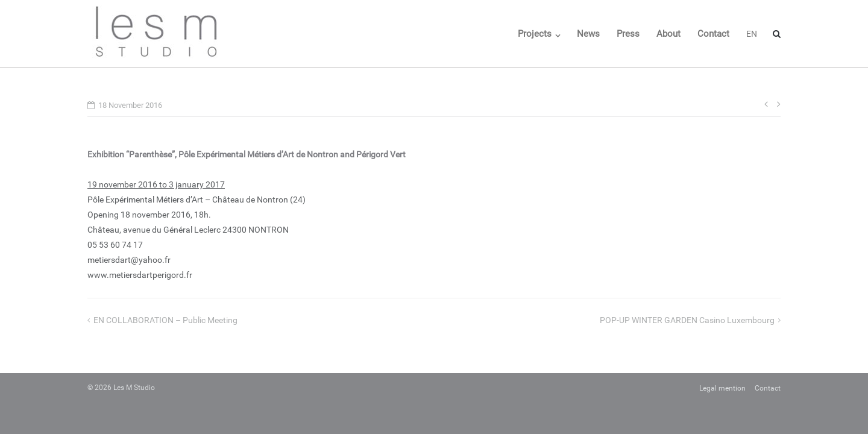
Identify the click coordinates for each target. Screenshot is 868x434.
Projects (535, 34)
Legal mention (722, 388)
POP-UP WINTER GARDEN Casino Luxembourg (687, 320)
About (668, 34)
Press (628, 34)
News (588, 34)
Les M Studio (134, 388)
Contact (713, 34)
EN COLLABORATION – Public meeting (165, 320)
